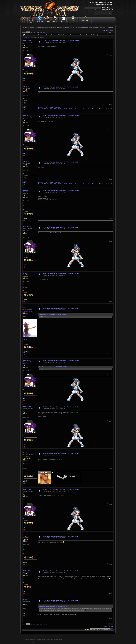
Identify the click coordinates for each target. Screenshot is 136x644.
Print (111, 32)
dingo (25, 273)
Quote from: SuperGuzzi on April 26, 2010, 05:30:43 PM (53, 606)
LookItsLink (27, 453)
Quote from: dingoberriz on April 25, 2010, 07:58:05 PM (53, 314)
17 (42, 32)
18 (43, 32)
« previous (106, 30)
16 (40, 32)
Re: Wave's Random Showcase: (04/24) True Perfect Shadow (61, 41)
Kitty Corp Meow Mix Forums (31, 27)
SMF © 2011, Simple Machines (42, 639)
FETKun (26, 600)
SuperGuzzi (27, 571)
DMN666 (26, 190)
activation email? (108, 4)
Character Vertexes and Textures (66, 27)
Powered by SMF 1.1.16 (30, 639)
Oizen (25, 308)
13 (35, 32)
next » (111, 30)
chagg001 (26, 87)
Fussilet (60, 639)
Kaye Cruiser (27, 40)
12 (33, 32)
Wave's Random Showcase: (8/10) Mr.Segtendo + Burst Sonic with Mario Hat (94, 27)
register (110, 2)
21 (46, 32)
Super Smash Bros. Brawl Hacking (48, 27)
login (105, 2)
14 (36, 32)
